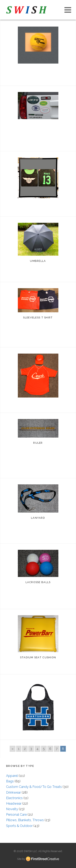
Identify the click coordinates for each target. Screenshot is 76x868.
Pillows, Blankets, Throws (25, 820)
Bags (10, 781)
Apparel (12, 776)
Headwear (14, 804)
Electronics (14, 798)
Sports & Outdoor (19, 826)
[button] (68, 10)
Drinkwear (13, 792)
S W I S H (26, 10)
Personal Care (16, 815)
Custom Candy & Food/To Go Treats (34, 787)
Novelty (12, 809)
